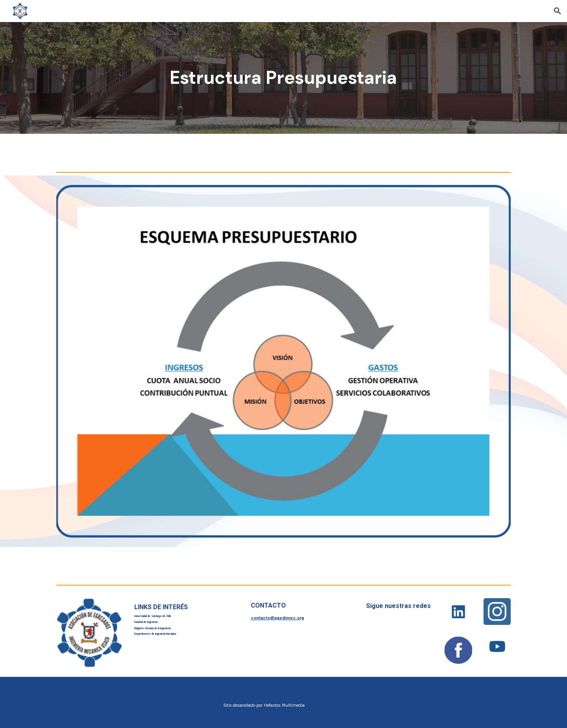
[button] (558, 11)
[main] (283, 78)
